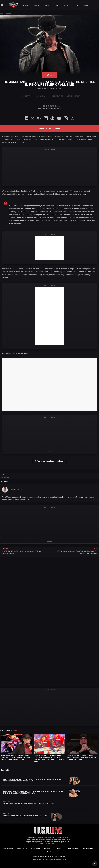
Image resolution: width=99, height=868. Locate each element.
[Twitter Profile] (22, 490)
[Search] (93, 5)
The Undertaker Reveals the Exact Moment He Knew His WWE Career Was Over (82, 757)
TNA (56, 6)
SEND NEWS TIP (57, 96)
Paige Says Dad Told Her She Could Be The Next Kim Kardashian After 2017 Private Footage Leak (32, 780)
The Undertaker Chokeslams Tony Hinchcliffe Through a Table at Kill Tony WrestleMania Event (49, 758)
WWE (36, 6)
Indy (86, 6)
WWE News (8, 13)
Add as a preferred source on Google (49, 461)
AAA (66, 6)
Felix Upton (42, 88)
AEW (47, 6)
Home (25, 6)
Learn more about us (51, 844)
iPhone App (26, 96)
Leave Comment (73, 96)
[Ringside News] (48, 835)
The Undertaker (6, 477)
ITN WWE (14, 354)
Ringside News (43, 838)
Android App (41, 96)
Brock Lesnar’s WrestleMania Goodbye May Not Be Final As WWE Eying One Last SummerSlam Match (33, 792)
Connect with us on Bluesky (49, 128)
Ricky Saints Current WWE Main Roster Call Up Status (28, 804)
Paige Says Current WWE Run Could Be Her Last (25, 816)
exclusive (40, 842)
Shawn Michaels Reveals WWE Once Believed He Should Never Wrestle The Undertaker (15, 757)
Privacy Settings (37, 860)
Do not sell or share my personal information (55, 860)
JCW (76, 6)
